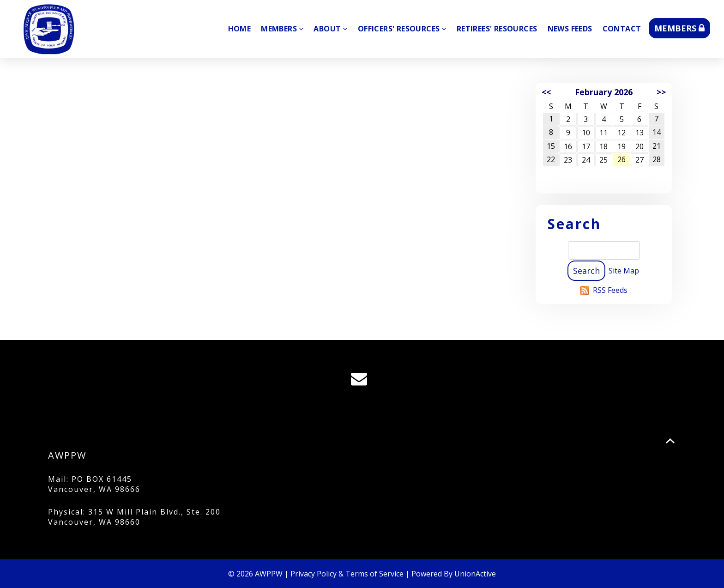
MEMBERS (679, 28)
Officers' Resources (402, 29)
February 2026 (604, 92)
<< (546, 92)
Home (240, 29)
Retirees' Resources (497, 29)
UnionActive (475, 574)
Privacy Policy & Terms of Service (347, 574)
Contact (622, 29)
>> (661, 92)
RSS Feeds (610, 290)
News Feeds (570, 29)
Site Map (624, 271)
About (330, 29)
